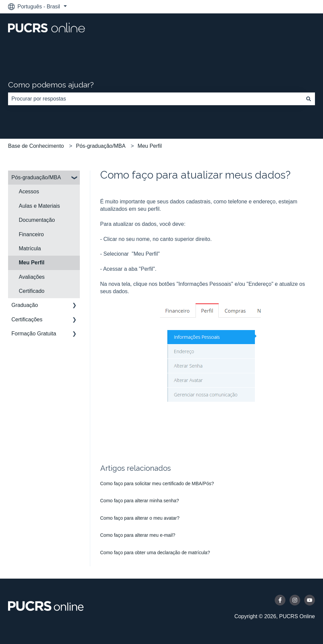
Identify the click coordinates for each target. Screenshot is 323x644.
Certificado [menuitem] (32, 291)
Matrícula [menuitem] (30, 248)
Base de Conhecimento (36, 146)
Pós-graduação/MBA (101, 146)
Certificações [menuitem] (27, 319)
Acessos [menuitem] (29, 191)
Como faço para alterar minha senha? (140, 501)
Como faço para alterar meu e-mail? (138, 535)
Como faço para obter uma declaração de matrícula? (155, 553)
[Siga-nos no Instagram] (295, 600)
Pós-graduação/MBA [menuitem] (36, 177)
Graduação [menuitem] (25, 305)
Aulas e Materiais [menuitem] (39, 206)
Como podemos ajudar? (51, 85)
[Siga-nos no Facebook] (280, 600)
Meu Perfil (150, 146)
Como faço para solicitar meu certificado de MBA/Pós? (157, 484)
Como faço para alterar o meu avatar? (140, 518)
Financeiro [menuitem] (31, 234)
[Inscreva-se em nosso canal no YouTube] (310, 600)
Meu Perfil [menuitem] (32, 263)
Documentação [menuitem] (37, 220)
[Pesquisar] (309, 99)
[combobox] (155, 99)
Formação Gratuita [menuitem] (34, 334)
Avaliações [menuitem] (32, 277)
